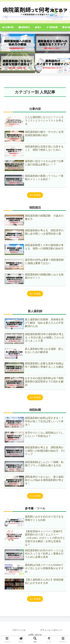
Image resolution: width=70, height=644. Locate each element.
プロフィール (19, 630)
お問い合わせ (35, 635)
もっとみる (35, 195)
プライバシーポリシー (51, 630)
